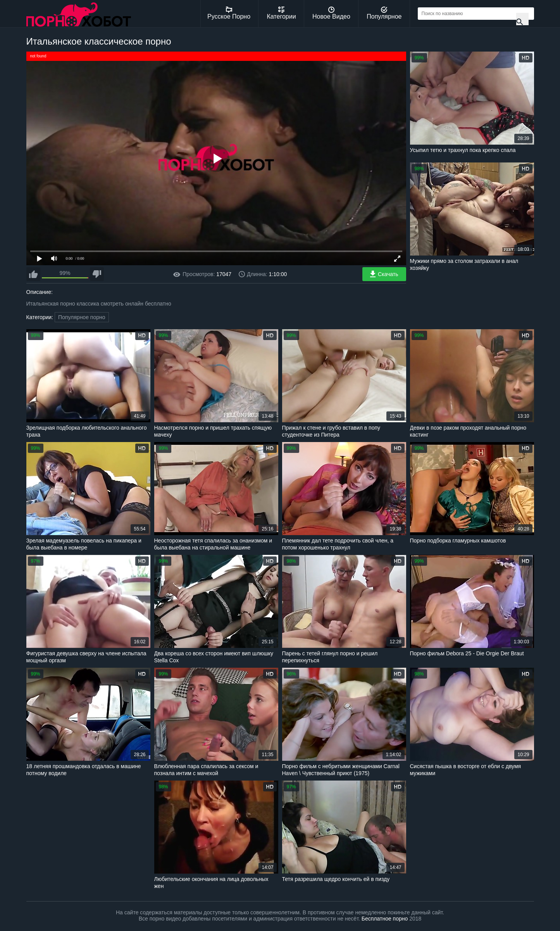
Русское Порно (229, 13)
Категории (282, 13)
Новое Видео (331, 13)
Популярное (384, 13)
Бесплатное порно (385, 919)
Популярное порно (82, 317)
